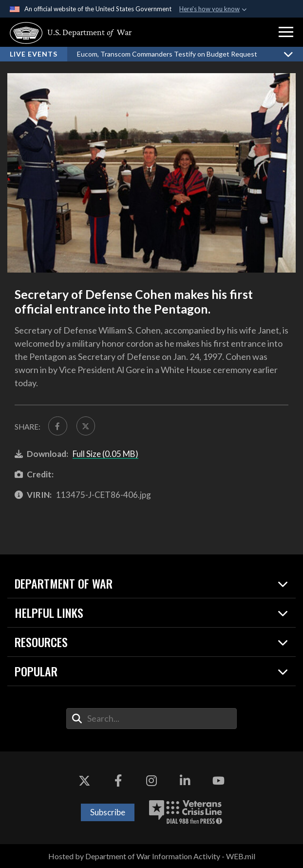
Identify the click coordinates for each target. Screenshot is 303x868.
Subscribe (108, 812)
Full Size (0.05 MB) (105, 454)
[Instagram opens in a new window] (151, 781)
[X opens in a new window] (85, 781)
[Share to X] (86, 426)
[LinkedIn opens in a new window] (185, 781)
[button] (286, 32)
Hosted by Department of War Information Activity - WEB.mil (152, 856)
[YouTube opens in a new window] (218, 781)
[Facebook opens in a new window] (118, 781)
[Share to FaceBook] (58, 426)
